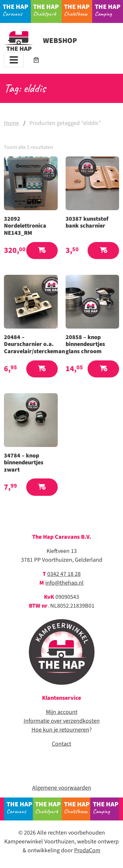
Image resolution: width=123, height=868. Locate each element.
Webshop (41, 41)
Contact (61, 744)
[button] (42, 251)
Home (11, 123)
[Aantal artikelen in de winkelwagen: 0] (36, 60)
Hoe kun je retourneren (60, 730)
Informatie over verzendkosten (62, 721)
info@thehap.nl (64, 583)
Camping (109, 10)
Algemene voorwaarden (62, 788)
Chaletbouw (78, 10)
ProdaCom (87, 850)
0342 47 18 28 (64, 574)
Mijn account (62, 712)
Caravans (17, 10)
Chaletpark (47, 10)
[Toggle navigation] (14, 60)
